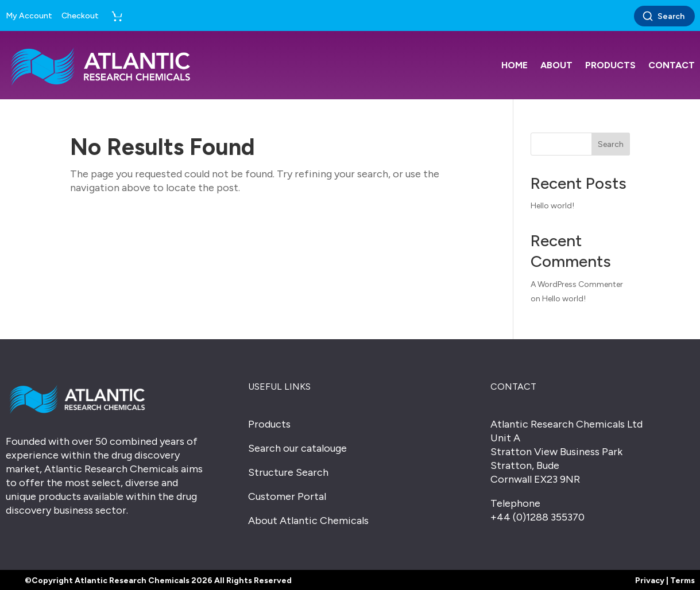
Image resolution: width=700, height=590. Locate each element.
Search (663, 16)
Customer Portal (287, 496)
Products (610, 65)
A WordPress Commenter (577, 284)
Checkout (80, 16)
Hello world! (552, 206)
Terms (682, 581)
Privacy (650, 581)
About (556, 65)
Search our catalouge (297, 448)
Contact (672, 65)
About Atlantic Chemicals (308, 521)
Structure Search (288, 472)
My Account (29, 16)
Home (515, 65)
